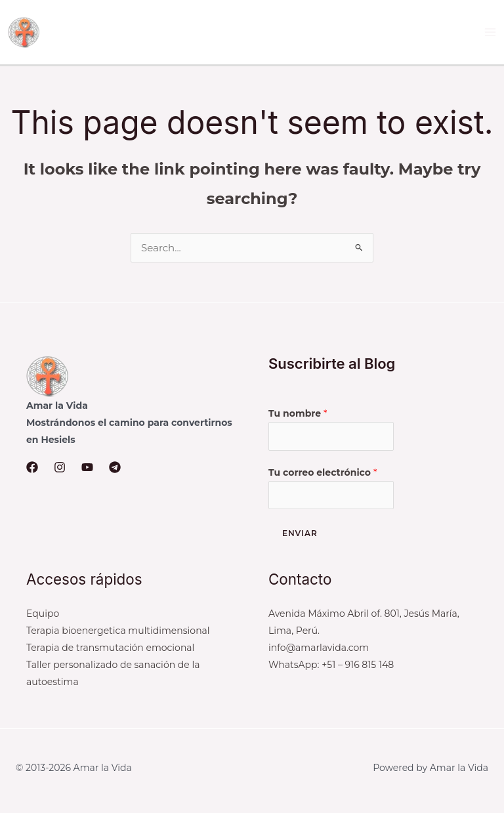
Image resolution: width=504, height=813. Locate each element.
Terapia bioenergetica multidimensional (118, 631)
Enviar (300, 533)
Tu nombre (298, 413)
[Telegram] (115, 467)
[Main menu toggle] (491, 32)
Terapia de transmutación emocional (110, 648)
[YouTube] (87, 467)
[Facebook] (32, 467)
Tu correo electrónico (323, 472)
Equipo (43, 614)
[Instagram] (60, 467)
